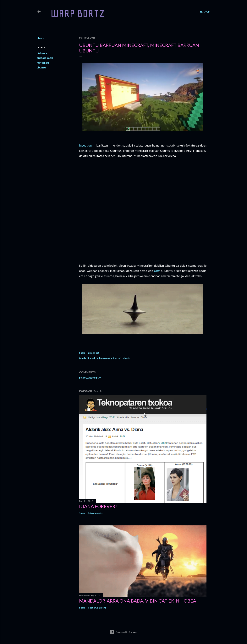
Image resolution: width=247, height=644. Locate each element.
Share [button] (40, 38)
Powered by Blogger (124, 632)
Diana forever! (98, 506)
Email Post (94, 353)
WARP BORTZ (78, 13)
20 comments (95, 513)
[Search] (205, 12)
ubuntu (41, 67)
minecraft (43, 63)
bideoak (42, 53)
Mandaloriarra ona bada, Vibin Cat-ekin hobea (138, 601)
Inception (85, 145)
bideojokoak (45, 58)
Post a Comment (90, 378)
